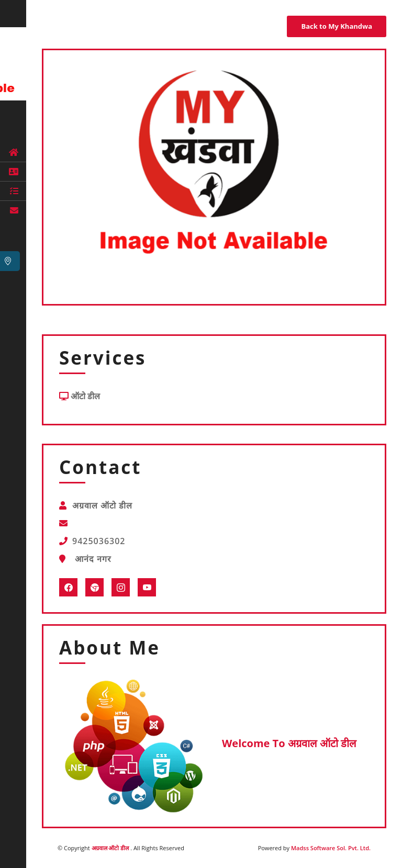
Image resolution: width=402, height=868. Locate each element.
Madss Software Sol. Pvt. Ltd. (331, 848)
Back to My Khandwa (337, 26)
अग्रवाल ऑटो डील (111, 848)
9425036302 (99, 541)
